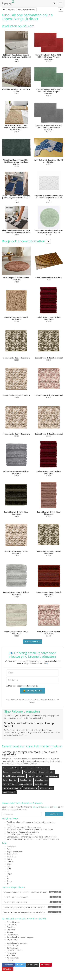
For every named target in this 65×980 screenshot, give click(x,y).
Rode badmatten (26, 780)
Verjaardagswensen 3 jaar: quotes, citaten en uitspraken (32, 892)
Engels (9, 874)
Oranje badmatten (42, 780)
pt (8, 871)
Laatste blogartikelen (13, 887)
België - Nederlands (14, 852)
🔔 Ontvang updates (32, 691)
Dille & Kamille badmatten (12, 788)
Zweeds (10, 861)
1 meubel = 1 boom (15, 950)
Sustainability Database (16, 839)
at (8, 883)
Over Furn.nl (11, 925)
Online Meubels (13, 922)
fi (7, 876)
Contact (10, 960)
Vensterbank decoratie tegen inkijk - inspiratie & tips (32, 912)
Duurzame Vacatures (15, 834)
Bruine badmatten (27, 768)
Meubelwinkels (13, 934)
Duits (9, 869)
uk (8, 879)
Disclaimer (11, 930)
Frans (9, 849)
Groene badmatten (51, 776)
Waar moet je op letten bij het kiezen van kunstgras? (32, 907)
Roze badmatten (30, 772)
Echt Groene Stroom (15, 829)
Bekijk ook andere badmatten (26, 241)
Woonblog (11, 927)
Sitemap (10, 932)
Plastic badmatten (47, 788)
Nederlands (11, 847)
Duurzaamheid (13, 946)
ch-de (9, 864)
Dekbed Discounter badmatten (14, 776)
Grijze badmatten (9, 792)
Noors (9, 859)
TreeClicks (11, 822)
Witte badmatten (42, 768)
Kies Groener (12, 832)
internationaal (30, 834)
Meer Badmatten (33, 641)
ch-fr (9, 866)
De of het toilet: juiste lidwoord (32, 897)
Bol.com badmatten (10, 780)
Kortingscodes (12, 948)
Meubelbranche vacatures (17, 943)
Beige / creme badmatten (12, 772)
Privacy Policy (12, 939)
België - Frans (12, 854)
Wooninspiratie (13, 958)
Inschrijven (54, 814)
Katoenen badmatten (46, 772)
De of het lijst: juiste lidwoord (32, 902)
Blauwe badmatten (25, 784)
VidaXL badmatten (31, 788)
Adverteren (11, 955)
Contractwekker (13, 837)
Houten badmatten (35, 776)
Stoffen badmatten (41, 784)
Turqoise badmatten (10, 768)
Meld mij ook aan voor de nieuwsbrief (22, 686)
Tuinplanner (11, 953)
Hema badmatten (9, 784)
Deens (9, 881)
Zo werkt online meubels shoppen (20, 937)
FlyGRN (9, 827)
